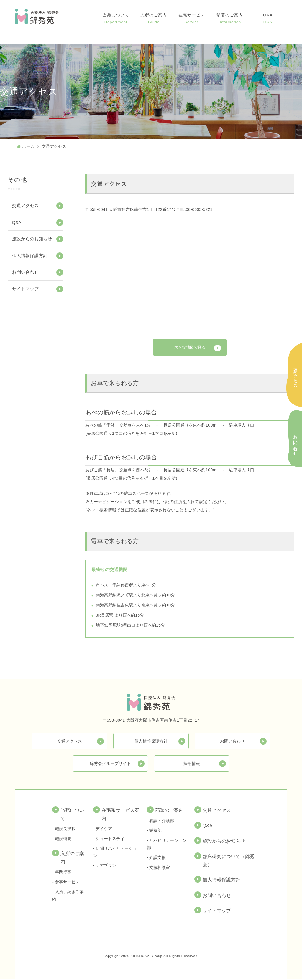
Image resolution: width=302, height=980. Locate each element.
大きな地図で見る (190, 348)
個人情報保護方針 (30, 256)
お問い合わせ (25, 272)
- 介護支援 (156, 858)
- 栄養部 (154, 831)
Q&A (268, 19)
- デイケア (103, 829)
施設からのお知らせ (32, 239)
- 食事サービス (66, 883)
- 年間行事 (62, 873)
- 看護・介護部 (161, 821)
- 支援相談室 (159, 868)
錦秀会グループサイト (110, 764)
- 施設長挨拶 (64, 829)
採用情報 (192, 764)
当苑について (116, 19)
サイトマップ (25, 289)
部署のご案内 (230, 19)
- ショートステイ (109, 839)
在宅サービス (192, 19)
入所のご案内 (154, 19)
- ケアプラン (105, 866)
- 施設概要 (62, 839)
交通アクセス (25, 205)
